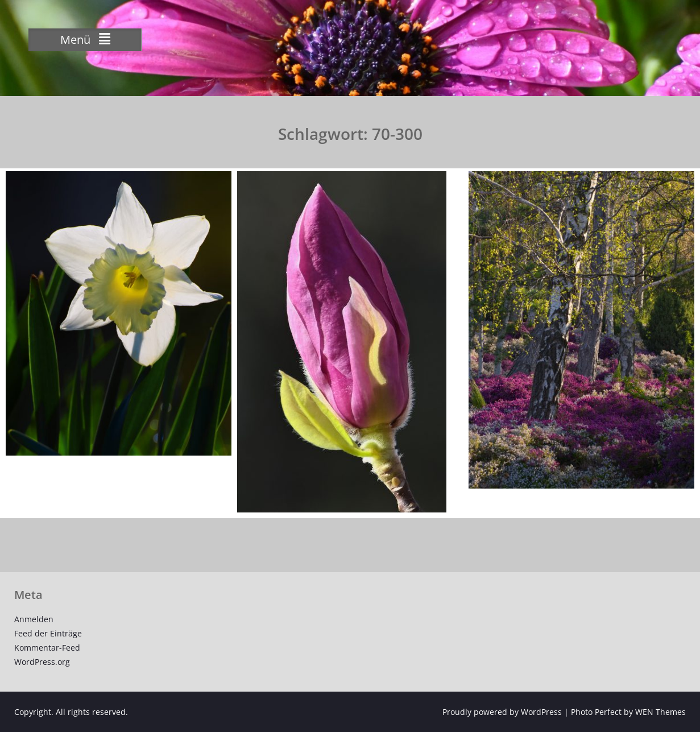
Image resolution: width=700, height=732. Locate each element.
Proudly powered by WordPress (502, 712)
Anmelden (34, 619)
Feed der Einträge (48, 633)
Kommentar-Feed (47, 648)
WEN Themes (660, 712)
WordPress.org (42, 662)
